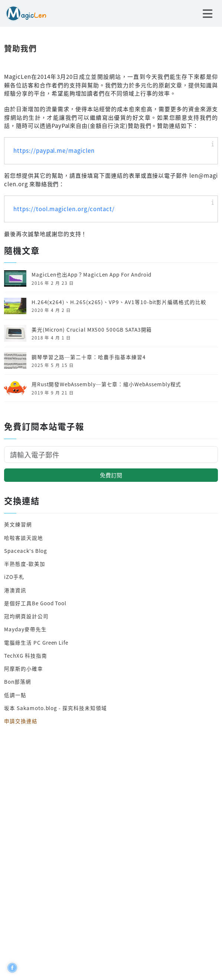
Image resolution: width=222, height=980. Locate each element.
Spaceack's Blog (26, 551)
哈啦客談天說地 (24, 538)
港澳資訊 (15, 590)
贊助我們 (20, 48)
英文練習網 (18, 524)
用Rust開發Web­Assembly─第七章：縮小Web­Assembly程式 (107, 384)
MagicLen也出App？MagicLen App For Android (92, 274)
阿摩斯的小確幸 (24, 668)
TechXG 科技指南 (25, 655)
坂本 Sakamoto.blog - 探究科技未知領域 (55, 708)
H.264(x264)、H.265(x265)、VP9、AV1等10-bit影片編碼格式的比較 (119, 302)
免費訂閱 (111, 475)
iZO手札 (14, 577)
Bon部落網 (18, 681)
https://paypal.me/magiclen (54, 150)
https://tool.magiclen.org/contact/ (64, 209)
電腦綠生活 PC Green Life (36, 642)
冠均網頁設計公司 (26, 616)
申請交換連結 (21, 721)
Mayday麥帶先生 (25, 629)
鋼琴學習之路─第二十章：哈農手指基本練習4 (89, 357)
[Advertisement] (111, 850)
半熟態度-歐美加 (25, 564)
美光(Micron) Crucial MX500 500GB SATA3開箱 (92, 329)
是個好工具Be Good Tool (35, 603)
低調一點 (15, 695)
